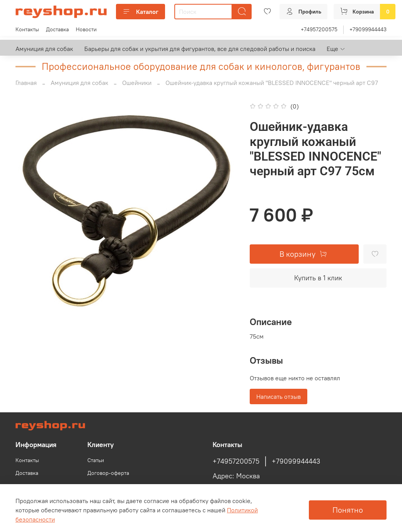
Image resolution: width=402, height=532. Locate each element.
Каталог (141, 12)
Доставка (57, 29)
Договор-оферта (108, 473)
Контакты (27, 29)
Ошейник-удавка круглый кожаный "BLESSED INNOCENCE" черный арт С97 (272, 83)
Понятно (348, 510)
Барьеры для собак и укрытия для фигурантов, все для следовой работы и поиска (200, 49)
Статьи (96, 460)
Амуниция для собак (44, 49)
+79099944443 (368, 29)
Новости (86, 29)
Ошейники (137, 83)
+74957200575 (319, 29)
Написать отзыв (279, 396)
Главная (26, 83)
